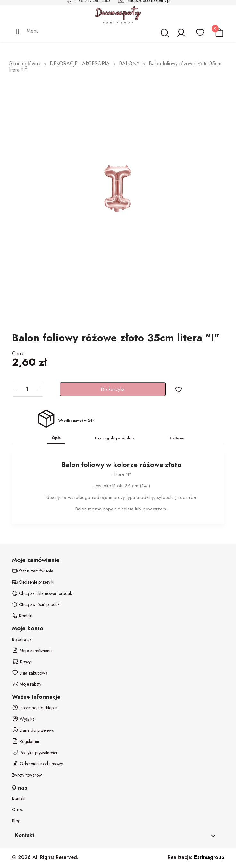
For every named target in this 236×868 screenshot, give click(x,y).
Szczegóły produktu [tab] (114, 438)
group (209, 857)
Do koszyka (113, 389)
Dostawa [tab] (176, 438)
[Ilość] (27, 389)
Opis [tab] (56, 438)
